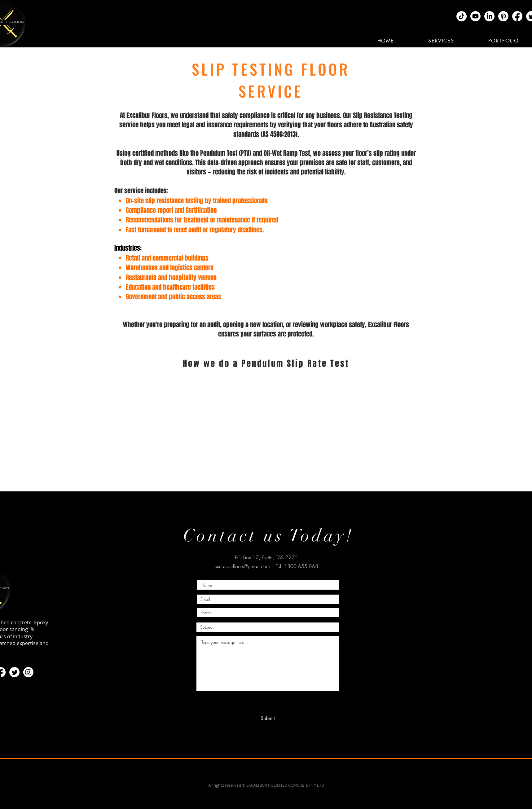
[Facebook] (517, 16)
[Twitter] (14, 672)
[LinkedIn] (489, 16)
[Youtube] (475, 16)
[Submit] (268, 719)
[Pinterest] (503, 16)
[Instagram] (28, 672)
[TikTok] (462, 16)
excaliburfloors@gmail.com (242, 566)
